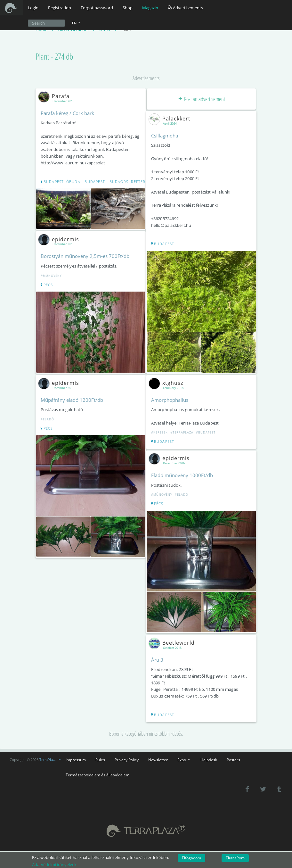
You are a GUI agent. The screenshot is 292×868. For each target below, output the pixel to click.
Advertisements (185, 8)
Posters (233, 756)
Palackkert (171, 119)
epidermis (61, 244)
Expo (184, 756)
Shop (128, 8)
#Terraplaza (182, 431)
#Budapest (206, 431)
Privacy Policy (127, 756)
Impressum (76, 756)
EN (77, 23)
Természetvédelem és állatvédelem (97, 771)
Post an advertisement (201, 99)
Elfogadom (191, 858)
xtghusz (168, 381)
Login (33, 8)
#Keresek (160, 431)
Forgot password (97, 8)
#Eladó (48, 423)
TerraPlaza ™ (50, 756)
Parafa (56, 96)
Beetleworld (174, 639)
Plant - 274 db (54, 57)
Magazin (150, 8)
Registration (60, 8)
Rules (100, 756)
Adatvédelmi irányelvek (54, 864)
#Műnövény (52, 281)
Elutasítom (235, 858)
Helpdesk (209, 756)
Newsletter (158, 756)
